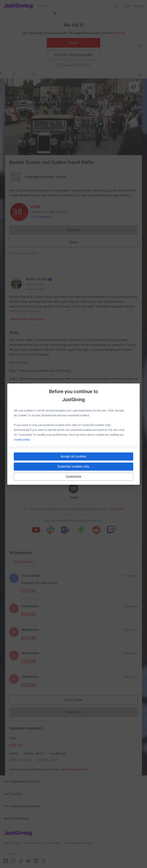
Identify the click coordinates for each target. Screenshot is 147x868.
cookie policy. (22, 440)
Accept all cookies (73, 456)
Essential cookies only (73, 466)
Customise (73, 477)
